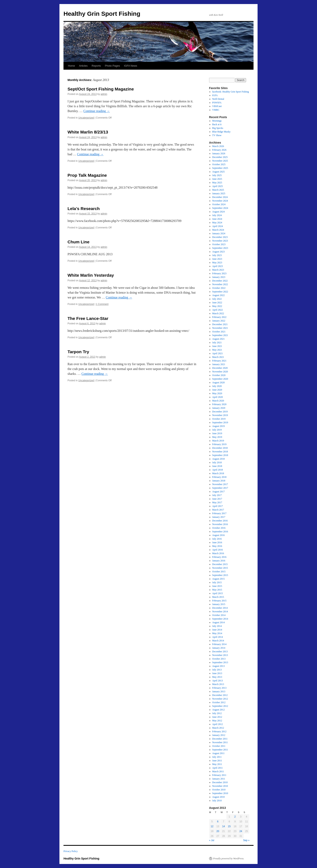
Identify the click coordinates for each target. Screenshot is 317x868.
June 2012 (217, 717)
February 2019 (219, 444)
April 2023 (218, 266)
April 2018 (218, 470)
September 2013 (220, 662)
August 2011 (218, 753)
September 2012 (220, 706)
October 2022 (219, 288)
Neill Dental (218, 99)
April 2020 (218, 397)
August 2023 (219, 252)
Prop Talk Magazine (87, 175)
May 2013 (217, 677)
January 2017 (219, 517)
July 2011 (217, 757)
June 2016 (217, 542)
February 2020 (219, 404)
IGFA (215, 95)
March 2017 (218, 510)
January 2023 (219, 277)
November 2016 (220, 524)
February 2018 (219, 477)
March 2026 (218, 146)
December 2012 (220, 695)
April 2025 (218, 186)
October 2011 (219, 746)
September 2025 (220, 168)
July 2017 (217, 495)
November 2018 (220, 452)
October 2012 (219, 702)
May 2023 (217, 263)
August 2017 (219, 492)
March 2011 (218, 771)
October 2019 (219, 419)
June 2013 (217, 673)
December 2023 (220, 237)
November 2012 (220, 699)
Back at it (217, 124)
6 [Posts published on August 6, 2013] (218, 822)
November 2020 (220, 372)
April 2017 (218, 506)
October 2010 (219, 790)
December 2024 (220, 197)
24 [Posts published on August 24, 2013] (241, 831)
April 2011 (218, 768)
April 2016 (218, 550)
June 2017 (217, 499)
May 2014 (217, 633)
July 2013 (217, 670)
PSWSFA (217, 103)
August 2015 (219, 579)
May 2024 (217, 223)
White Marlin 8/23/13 (88, 132)
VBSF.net (217, 106)
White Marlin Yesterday (91, 275)
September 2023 (220, 248)
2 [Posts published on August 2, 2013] (235, 817)
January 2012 (219, 735)
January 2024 (219, 233)
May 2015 (217, 590)
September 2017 (220, 488)
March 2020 (218, 401)
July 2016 (217, 539)
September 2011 (220, 750)
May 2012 (217, 721)
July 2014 (217, 626)
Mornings (217, 121)
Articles (83, 66)
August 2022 (219, 295)
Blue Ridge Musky (221, 132)
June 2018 (217, 466)
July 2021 (217, 343)
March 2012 (218, 728)
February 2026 (219, 150)
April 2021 (218, 353)
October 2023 (219, 244)
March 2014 (218, 641)
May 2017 (217, 502)
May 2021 (217, 350)
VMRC (216, 110)
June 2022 (217, 303)
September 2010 (220, 793)
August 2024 (219, 212)
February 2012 (219, 731)
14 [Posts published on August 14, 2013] (223, 826)
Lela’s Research (84, 209)
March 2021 (218, 357)
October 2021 (219, 332)
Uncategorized (86, 118)
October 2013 (219, 659)
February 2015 (219, 601)
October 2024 (219, 204)
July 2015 (217, 582)
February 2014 (219, 644)
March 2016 (218, 553)
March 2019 (218, 441)
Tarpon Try (78, 352)
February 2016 (219, 557)
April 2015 (218, 593)
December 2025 (220, 157)
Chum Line (79, 242)
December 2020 (220, 368)
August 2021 (219, 339)
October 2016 (219, 528)
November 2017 (220, 484)
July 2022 (217, 299)
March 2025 (218, 190)
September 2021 (220, 335)
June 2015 (217, 586)
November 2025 (220, 161)
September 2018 (220, 455)
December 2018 (220, 448)
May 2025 (217, 183)
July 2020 (217, 386)
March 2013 (218, 684)
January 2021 (219, 364)
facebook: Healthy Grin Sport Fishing (231, 92)
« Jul (212, 840)
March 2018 (218, 473)
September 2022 (220, 292)
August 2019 (219, 426)
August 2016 (219, 535)
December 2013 (220, 652)
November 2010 (220, 786)
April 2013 (218, 681)
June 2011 (217, 761)
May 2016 (217, 546)
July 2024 (217, 215)
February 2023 (219, 273)
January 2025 (219, 193)
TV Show (217, 135)
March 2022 (218, 313)
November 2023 (220, 241)
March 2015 (218, 597)
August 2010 (219, 797)
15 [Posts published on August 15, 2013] (229, 826)
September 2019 (220, 422)
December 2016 (220, 521)
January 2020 (219, 408)
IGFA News (130, 66)
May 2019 (217, 437)
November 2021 (220, 328)
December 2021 (220, 324)
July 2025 (217, 175)
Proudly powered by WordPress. (229, 859)
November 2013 (220, 655)
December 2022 (220, 281)
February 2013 (219, 688)
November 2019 (220, 415)
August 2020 (219, 383)
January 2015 (219, 604)
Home (71, 66)
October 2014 (219, 615)
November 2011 (220, 742)
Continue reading (97, 111)
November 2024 (220, 201)
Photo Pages (112, 66)
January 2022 (219, 321)
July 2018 (217, 462)
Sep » (246, 840)
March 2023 (218, 270)
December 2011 (220, 739)
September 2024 (220, 208)
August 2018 (219, 459)
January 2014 (219, 648)
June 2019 (217, 433)
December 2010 (220, 782)
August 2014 (219, 622)
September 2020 (220, 379)
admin (104, 94)
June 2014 (217, 630)
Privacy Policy (71, 851)
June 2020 (217, 390)
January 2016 (219, 561)
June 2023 (217, 259)
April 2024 (218, 226)
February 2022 (219, 317)
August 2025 (219, 172)
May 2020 (217, 393)
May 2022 (217, 306)
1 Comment (102, 304)
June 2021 (217, 346)
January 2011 (219, 779)
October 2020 (219, 375)
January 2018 (219, 481)
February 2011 (219, 775)
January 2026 (219, 153)
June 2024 (217, 219)
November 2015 (220, 568)
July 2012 (217, 713)
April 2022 (218, 310)
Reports (96, 66)
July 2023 (217, 255)
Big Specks (218, 128)
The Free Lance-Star (88, 318)
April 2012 (218, 724)
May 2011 (217, 764)
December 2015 (220, 564)
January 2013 (219, 691)
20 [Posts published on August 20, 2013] (218, 831)
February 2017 (219, 513)
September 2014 (220, 619)
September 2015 (220, 575)
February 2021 (219, 361)
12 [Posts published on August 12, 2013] (212, 826)
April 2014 (218, 637)
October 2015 (219, 572)
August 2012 (219, 710)
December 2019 (220, 412)
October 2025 (219, 164)
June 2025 (217, 179)
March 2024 (218, 230)
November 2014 (220, 612)
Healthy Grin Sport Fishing (102, 14)
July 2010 (217, 801)
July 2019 (217, 430)
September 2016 (220, 532)
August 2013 (219, 666)
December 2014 (220, 608)
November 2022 (220, 284)
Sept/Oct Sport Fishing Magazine (101, 89)
